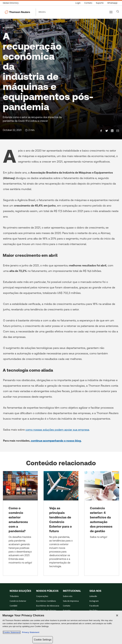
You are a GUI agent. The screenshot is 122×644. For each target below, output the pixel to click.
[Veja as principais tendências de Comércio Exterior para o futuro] (61, 523)
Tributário (14, 596)
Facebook (94, 606)
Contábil (13, 606)
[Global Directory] (12, 3)
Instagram (94, 601)
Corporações (42, 596)
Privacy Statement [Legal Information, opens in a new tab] (30, 632)
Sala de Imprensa (71, 601)
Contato (67, 606)
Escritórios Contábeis (46, 601)
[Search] (118, 11)
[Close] (117, 615)
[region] (61, 627)
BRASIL (42, 12)
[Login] (78, 3)
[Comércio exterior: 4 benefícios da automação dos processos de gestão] (102, 523)
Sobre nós (68, 596)
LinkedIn (93, 596)
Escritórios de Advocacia (48, 606)
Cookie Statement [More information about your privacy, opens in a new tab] (12, 632)
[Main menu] (111, 12)
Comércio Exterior (18, 601)
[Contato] (88, 3)
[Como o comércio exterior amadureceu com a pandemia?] (20, 523)
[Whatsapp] (112, 3)
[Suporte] (100, 3)
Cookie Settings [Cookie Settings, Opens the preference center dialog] (43, 640)
